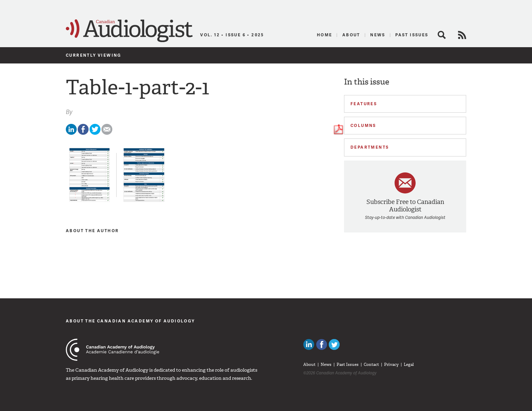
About (351, 35)
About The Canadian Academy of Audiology (130, 321)
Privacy (391, 365)
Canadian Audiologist (129, 31)
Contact (371, 365)
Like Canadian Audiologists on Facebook (322, 344)
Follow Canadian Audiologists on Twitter (334, 344)
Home (325, 35)
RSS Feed (462, 35)
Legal (409, 365)
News (378, 35)
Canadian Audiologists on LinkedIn (309, 344)
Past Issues (412, 35)
